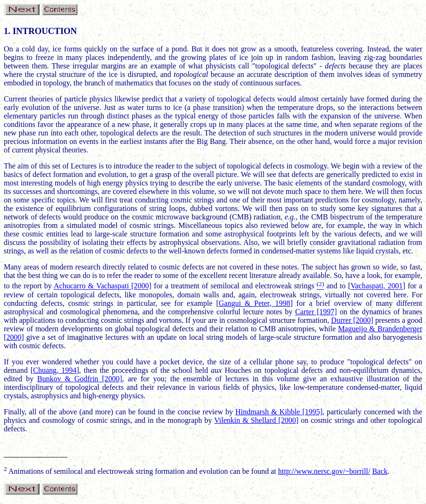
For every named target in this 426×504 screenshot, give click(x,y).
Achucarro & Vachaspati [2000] (103, 286)
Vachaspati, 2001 (376, 286)
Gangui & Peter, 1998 (254, 303)
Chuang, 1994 (55, 370)
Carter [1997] (316, 312)
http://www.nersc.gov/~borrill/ (324, 471)
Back (380, 471)
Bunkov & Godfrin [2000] (80, 379)
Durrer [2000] (352, 320)
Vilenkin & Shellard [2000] (256, 420)
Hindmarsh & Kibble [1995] (279, 412)
